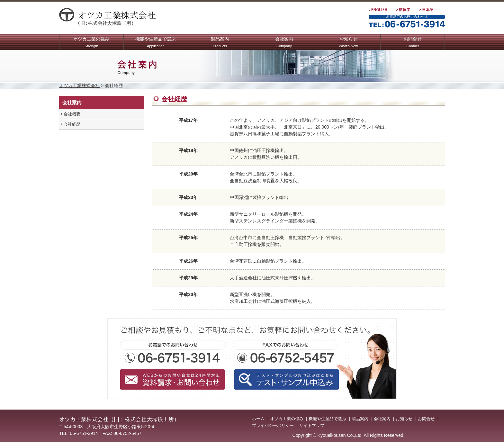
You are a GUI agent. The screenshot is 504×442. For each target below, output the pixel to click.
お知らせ (348, 43)
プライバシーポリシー (273, 425)
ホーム (258, 419)
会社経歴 (71, 124)
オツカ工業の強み (91, 43)
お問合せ (413, 43)
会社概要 (71, 114)
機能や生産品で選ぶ (156, 43)
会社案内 (284, 43)
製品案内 (220, 43)
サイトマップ (312, 425)
